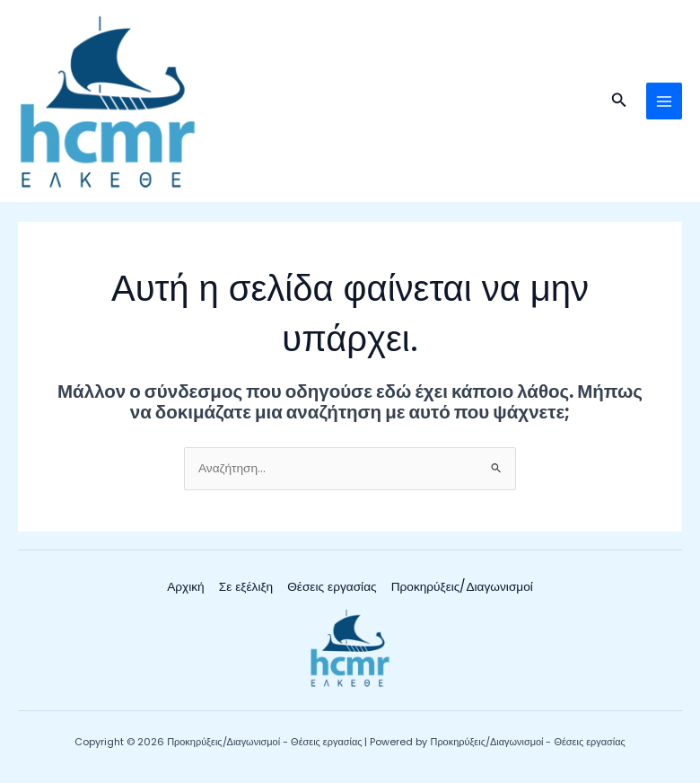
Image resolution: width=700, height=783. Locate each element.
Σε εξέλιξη (246, 587)
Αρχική (186, 587)
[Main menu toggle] (665, 101)
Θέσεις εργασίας (332, 587)
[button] (619, 101)
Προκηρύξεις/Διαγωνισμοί (462, 587)
